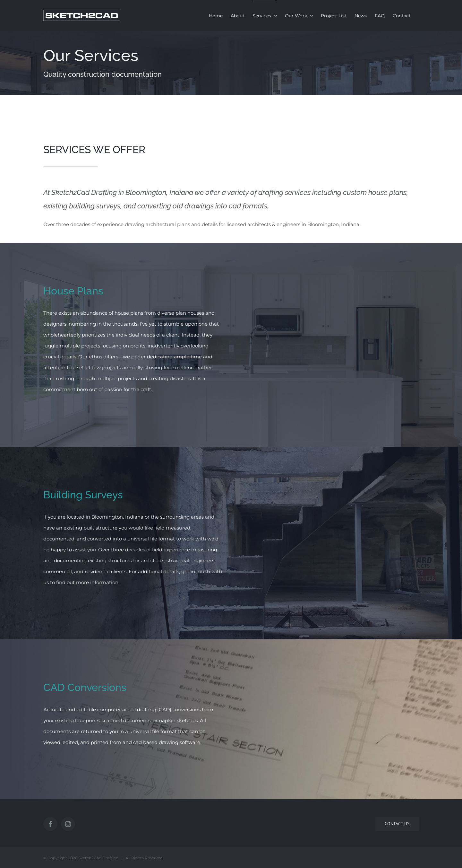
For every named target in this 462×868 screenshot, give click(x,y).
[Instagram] (68, 824)
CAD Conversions (85, 687)
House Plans (73, 291)
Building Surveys (83, 495)
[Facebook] (50, 824)
